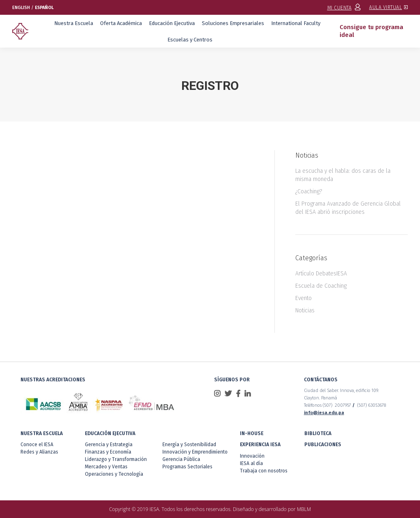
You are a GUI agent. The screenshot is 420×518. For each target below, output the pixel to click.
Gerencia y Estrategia (109, 445)
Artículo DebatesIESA (321, 274)
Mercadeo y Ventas (106, 467)
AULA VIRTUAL (388, 7)
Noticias (305, 311)
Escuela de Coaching (321, 286)
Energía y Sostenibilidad (189, 445)
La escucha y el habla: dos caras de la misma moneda (343, 175)
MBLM (304, 509)
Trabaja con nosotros (264, 471)
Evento (304, 298)
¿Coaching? (309, 191)
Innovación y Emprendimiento (195, 452)
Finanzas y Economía (108, 452)
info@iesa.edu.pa (324, 413)
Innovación (252, 456)
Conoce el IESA (37, 445)
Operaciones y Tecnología (114, 474)
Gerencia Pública (181, 459)
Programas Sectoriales (187, 467)
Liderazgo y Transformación (116, 459)
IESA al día (251, 463)
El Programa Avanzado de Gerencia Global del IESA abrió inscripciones (348, 208)
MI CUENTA (344, 8)
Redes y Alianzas (39, 452)
